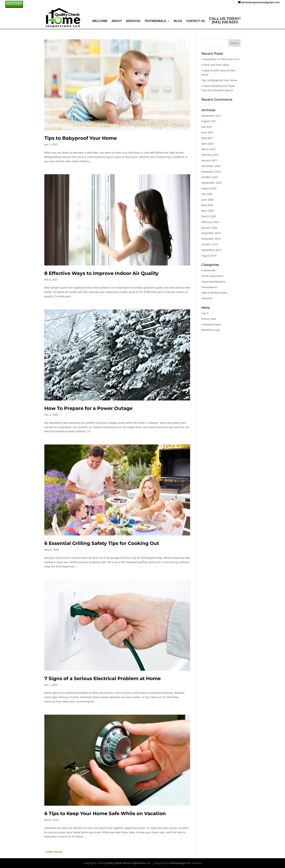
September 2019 (211, 250)
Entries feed (209, 319)
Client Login (14, 4)
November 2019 (211, 239)
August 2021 (209, 121)
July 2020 (207, 194)
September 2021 (211, 116)
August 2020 (209, 188)
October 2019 (210, 244)
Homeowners (209, 287)
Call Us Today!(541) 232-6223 (225, 20)
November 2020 (211, 172)
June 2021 (207, 132)
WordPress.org (210, 330)
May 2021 (207, 138)
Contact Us (196, 21)
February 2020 (210, 222)
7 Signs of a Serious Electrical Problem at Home (103, 678)
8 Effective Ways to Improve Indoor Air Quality (102, 273)
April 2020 (208, 211)
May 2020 (207, 205)
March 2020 (209, 216)
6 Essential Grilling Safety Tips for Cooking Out (102, 543)
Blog (178, 21)
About (117, 21)
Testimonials (155, 21)
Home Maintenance (213, 282)
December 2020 (211, 166)
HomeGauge (177, 863)
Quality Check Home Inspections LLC (128, 863)
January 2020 (209, 228)
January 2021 (209, 160)
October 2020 (210, 177)
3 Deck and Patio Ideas (215, 65)
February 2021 (210, 155)
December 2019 (211, 233)
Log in (205, 313)
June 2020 (207, 200)
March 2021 (209, 149)
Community (208, 270)
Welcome (100, 21)
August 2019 (209, 256)
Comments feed (211, 324)
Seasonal (207, 298)
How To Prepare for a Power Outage (88, 408)
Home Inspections (212, 276)
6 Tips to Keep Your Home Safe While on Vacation (105, 813)
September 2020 (211, 183)
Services (133, 21)
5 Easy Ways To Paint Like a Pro (220, 59)
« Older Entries (53, 852)
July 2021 (207, 127)
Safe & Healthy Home (214, 293)
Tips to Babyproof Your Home (81, 138)
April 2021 (208, 144)
